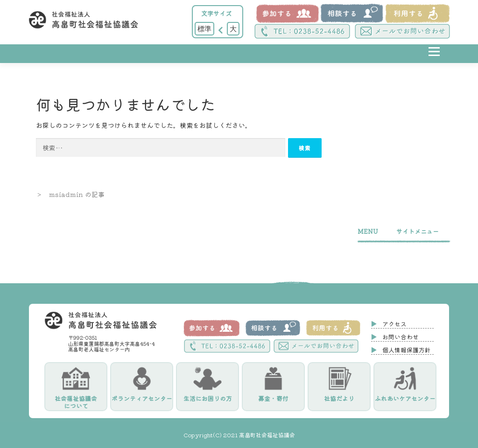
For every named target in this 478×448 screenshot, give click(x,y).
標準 (204, 28)
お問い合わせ (401, 337)
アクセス (394, 324)
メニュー (434, 59)
